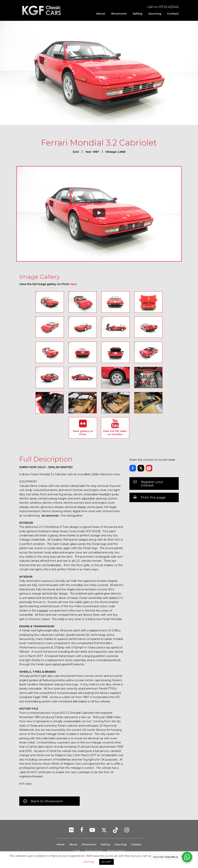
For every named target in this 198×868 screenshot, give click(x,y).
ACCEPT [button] (106, 862)
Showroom (119, 14)
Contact (173, 14)
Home (61, 844)
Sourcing (155, 14)
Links (77, 851)
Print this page (153, 497)
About (101, 14)
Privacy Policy (116, 851)
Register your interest (152, 483)
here (73, 284)
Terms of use (94, 851)
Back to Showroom (47, 801)
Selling (137, 14)
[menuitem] (101, 14)
